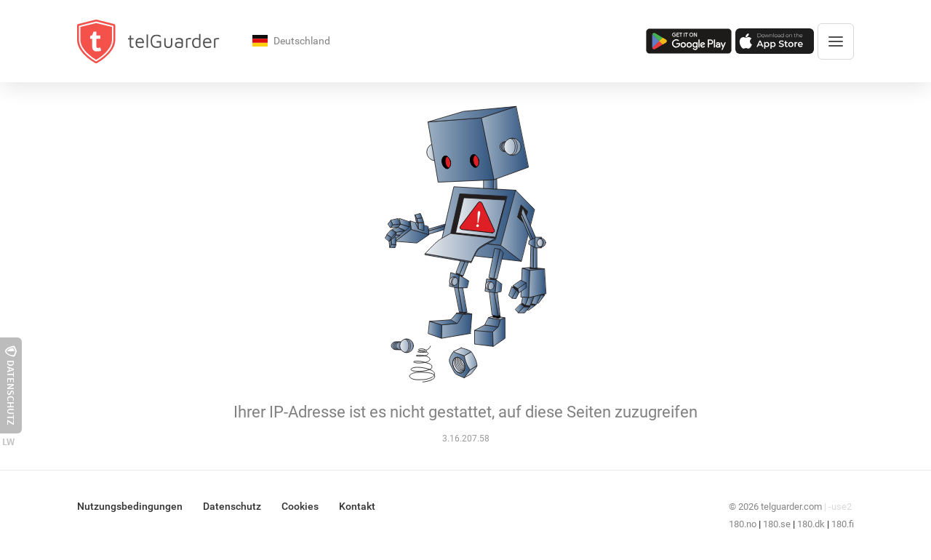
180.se (777, 524)
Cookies (300, 506)
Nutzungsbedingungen (130, 506)
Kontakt (357, 506)
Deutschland (291, 42)
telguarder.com (791, 507)
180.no (743, 524)
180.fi (843, 524)
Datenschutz (232, 506)
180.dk (811, 524)
